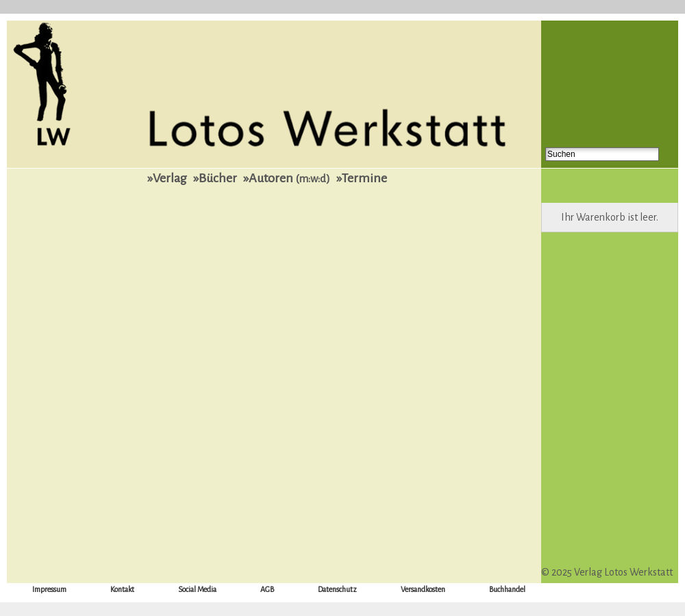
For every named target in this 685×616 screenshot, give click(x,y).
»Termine (362, 178)
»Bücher (215, 178)
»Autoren (287, 178)
